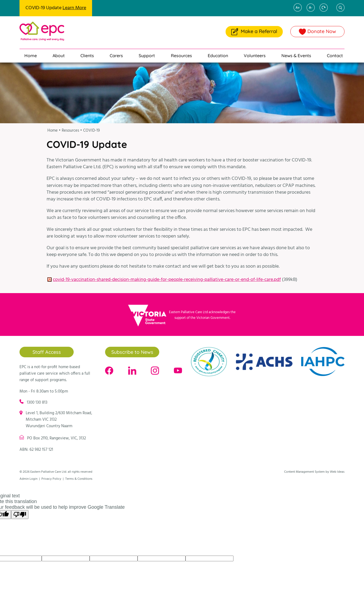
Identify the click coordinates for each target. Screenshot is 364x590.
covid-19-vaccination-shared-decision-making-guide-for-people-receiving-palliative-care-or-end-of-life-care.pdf (167, 280)
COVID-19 (92, 131)
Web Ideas (337, 472)
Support (147, 56)
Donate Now (318, 31)
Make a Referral (254, 32)
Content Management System (304, 472)
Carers (116, 56)
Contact (335, 56)
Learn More (74, 8)
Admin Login (28, 479)
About (59, 56)
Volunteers (255, 56)
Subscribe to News (132, 352)
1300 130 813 (37, 403)
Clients (87, 56)
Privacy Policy (51, 479)
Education (218, 56)
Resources (181, 56)
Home (31, 56)
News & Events (296, 56)
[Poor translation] (20, 515)
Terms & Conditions (79, 479)
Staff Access (47, 352)
